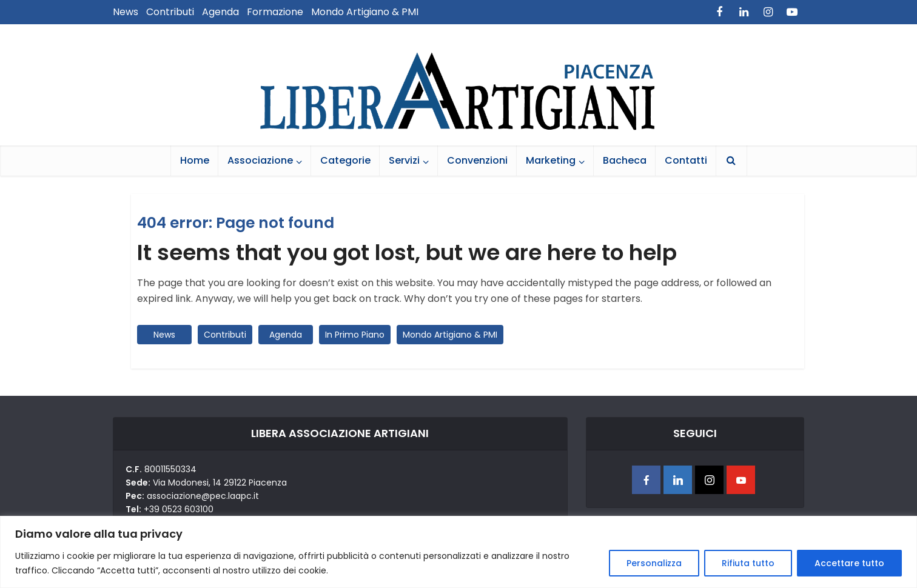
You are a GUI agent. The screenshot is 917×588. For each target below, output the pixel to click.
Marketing (551, 160)
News (126, 12)
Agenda (220, 12)
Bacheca (625, 160)
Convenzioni (477, 160)
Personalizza (654, 563)
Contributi (170, 12)
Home (195, 160)
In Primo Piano (355, 335)
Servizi (404, 160)
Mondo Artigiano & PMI (365, 12)
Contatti (686, 160)
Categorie (345, 160)
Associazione (260, 160)
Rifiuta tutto (748, 563)
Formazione (275, 12)
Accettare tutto (849, 563)
